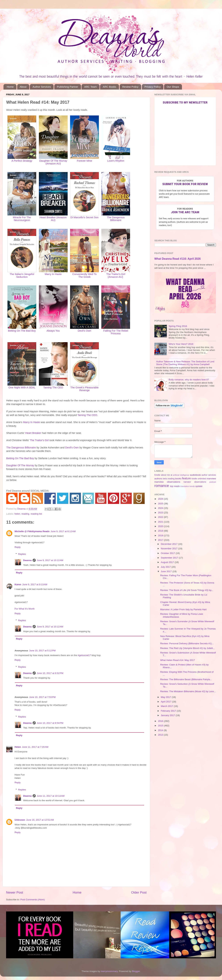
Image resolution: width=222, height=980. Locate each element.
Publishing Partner (68, 87)
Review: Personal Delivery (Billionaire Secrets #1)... (187, 643)
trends (192, 486)
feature (186, 478)
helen (17, 514)
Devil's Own (84, 331)
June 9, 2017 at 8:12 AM (63, 531)
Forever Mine (84, 161)
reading (25, 514)
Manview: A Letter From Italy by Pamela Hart (183, 609)
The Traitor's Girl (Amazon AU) (116, 276)
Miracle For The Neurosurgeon (22, 219)
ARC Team (90, 87)
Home (10, 87)
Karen (18, 584)
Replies (22, 554)
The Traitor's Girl (39, 440)
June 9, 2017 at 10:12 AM (50, 560)
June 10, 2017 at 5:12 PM (42, 651)
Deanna (27, 560)
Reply (18, 547)
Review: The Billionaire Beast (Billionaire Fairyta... (186, 679)
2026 (161, 499)
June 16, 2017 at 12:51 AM (40, 820)
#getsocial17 (84, 655)
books (178, 479)
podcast (213, 482)
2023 (161, 513)
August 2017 (168, 562)
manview (211, 479)
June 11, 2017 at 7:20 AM (35, 747)
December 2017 (169, 544)
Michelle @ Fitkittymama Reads (32, 531)
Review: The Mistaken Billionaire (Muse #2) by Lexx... (188, 691)
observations (200, 482)
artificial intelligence (181, 475)
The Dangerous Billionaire (116, 219)
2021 (161, 522)
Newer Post (15, 892)
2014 (161, 730)
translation (185, 486)
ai (171, 475)
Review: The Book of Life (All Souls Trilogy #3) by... (187, 590)
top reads (175, 486)
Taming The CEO (87, 415)
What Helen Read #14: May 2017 (178, 660)
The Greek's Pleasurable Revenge (84, 389)
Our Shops (173, 87)
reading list (36, 514)
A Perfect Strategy (22, 161)
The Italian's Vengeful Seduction (22, 276)
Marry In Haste (31, 422)
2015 (161, 726)
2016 (161, 721)
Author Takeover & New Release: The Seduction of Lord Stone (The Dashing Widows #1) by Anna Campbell (185, 363)
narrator (187, 482)
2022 (161, 517)
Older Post (139, 892)
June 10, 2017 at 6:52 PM (50, 673)
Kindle (157, 475)
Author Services (42, 87)
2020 (161, 526)
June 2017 (167, 571)
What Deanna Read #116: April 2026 (178, 259)
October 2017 (168, 553)
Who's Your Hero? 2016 (181, 344)
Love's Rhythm (116, 161)
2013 (161, 735)
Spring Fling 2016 (178, 326)
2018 (161, 535)
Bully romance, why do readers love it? (189, 380)
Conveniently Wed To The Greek (84, 276)
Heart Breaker (33, 433)
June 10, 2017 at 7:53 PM (42, 697)
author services (209, 475)
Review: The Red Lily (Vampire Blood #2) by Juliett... (188, 648)
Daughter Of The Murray (20, 465)
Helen (18, 747)
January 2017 (168, 715)
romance (162, 486)
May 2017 (166, 697)
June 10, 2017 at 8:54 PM (50, 723)
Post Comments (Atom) (33, 900)
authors (158, 479)
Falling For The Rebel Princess (116, 332)
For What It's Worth (25, 609)
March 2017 (167, 706)
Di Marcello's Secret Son (84, 217)
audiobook (195, 475)
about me (165, 475)
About (23, 87)
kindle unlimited (199, 479)
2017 (161, 540)
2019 (161, 531)
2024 (161, 508)
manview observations (167, 482)
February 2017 (169, 711)
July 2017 (166, 567)
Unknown (20, 820)
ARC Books (109, 87)
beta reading (169, 479)
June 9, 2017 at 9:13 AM (35, 584)
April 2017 (166, 702)
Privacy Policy (153, 87)
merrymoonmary (109, 971)
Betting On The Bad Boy (22, 331)
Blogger (136, 971)
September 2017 (170, 558)
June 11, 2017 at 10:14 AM (51, 796)
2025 (161, 504)
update (199, 486)
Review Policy (130, 87)
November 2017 (169, 549)
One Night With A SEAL (22, 387)
